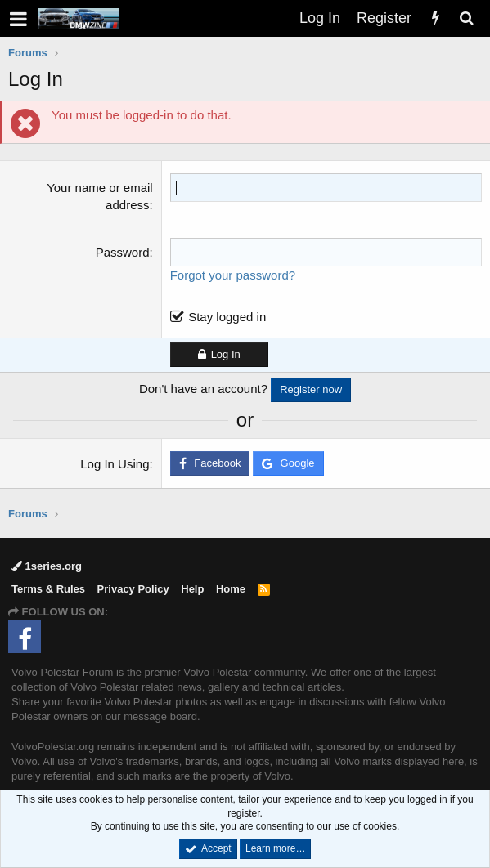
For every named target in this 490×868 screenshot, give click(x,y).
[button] (18, 18)
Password (123, 252)
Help (192, 589)
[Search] (466, 18)
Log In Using (115, 464)
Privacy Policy (133, 589)
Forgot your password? (233, 275)
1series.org (47, 566)
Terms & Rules (48, 589)
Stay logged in (227, 317)
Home (231, 589)
